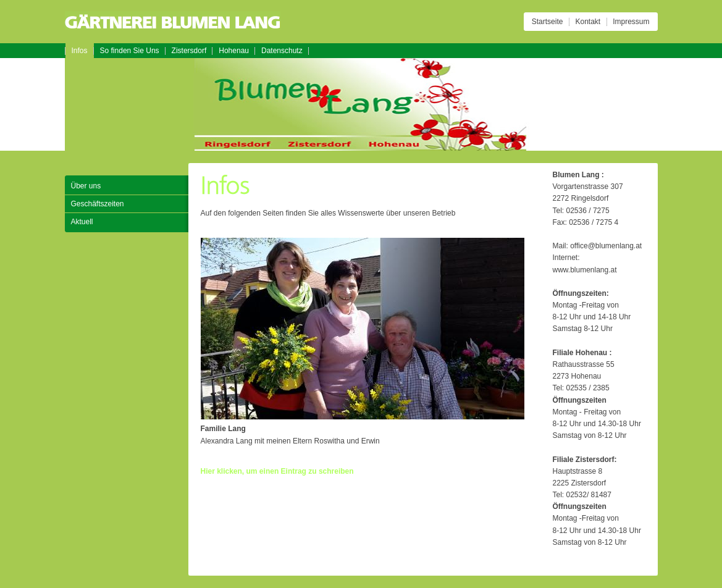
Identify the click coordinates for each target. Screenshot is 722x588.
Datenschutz (282, 51)
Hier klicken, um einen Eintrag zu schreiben (277, 471)
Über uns (86, 186)
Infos (80, 51)
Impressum (631, 22)
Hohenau (234, 51)
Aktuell (82, 222)
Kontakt (588, 22)
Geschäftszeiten (98, 204)
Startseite (548, 22)
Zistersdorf (189, 51)
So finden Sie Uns (130, 51)
